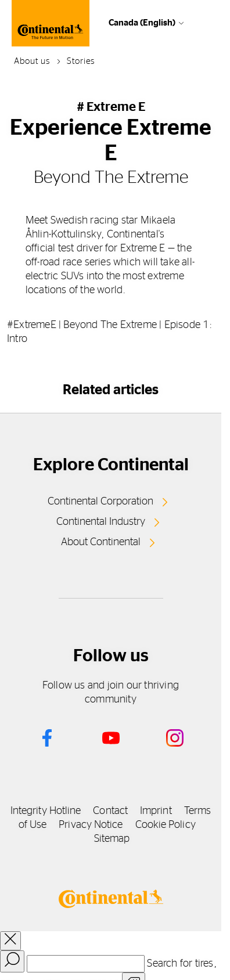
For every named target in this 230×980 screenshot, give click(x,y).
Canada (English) (142, 23)
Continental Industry (101, 522)
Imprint (156, 811)
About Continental (101, 542)
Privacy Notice (91, 825)
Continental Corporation (100, 502)
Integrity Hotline (46, 811)
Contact (110, 811)
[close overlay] (10, 941)
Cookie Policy (166, 825)
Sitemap (112, 839)
